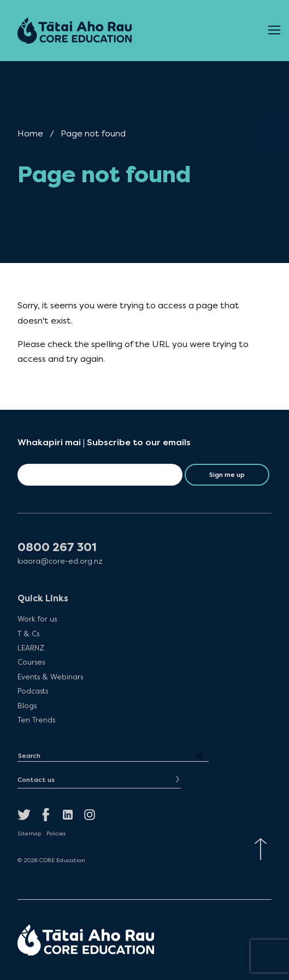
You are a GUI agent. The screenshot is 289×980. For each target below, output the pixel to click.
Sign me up (227, 475)
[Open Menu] (274, 31)
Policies (56, 834)
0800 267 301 (57, 548)
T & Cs (28, 634)
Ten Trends (36, 720)
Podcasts (33, 691)
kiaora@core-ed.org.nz (60, 561)
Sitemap (29, 834)
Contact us (36, 780)
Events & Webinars (50, 677)
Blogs (27, 706)
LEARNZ (31, 648)
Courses (31, 662)
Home (30, 133)
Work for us (37, 619)
